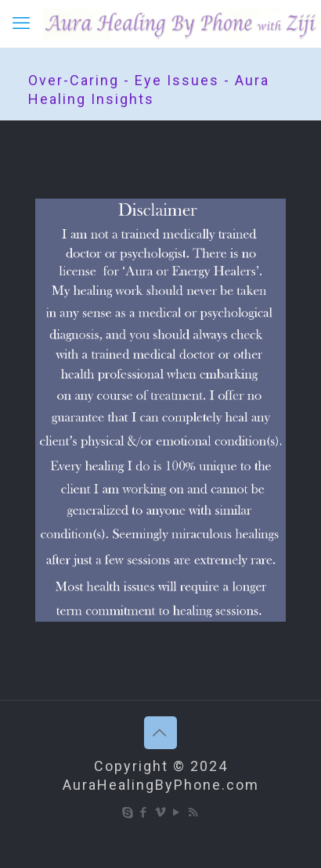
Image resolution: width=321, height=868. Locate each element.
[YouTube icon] (177, 812)
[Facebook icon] (144, 812)
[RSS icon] (194, 812)
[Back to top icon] (160, 733)
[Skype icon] (128, 812)
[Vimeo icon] (161, 812)
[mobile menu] (21, 23)
